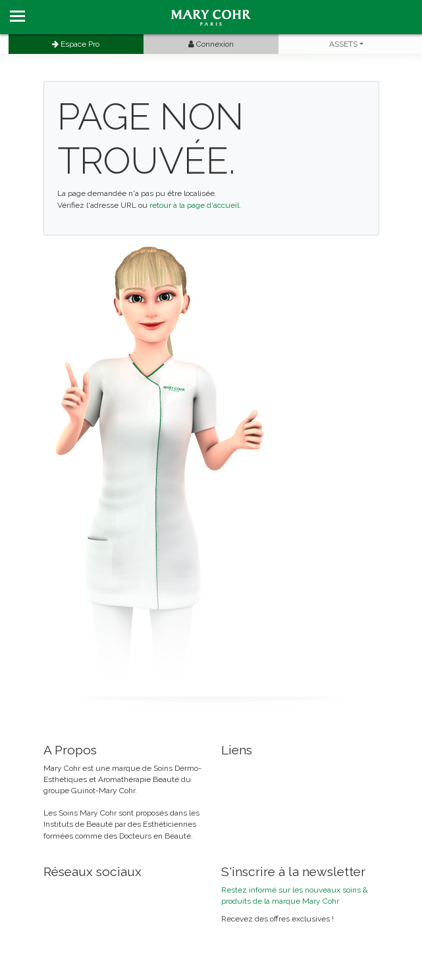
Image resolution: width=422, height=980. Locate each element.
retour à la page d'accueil (194, 205)
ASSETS (343, 44)
